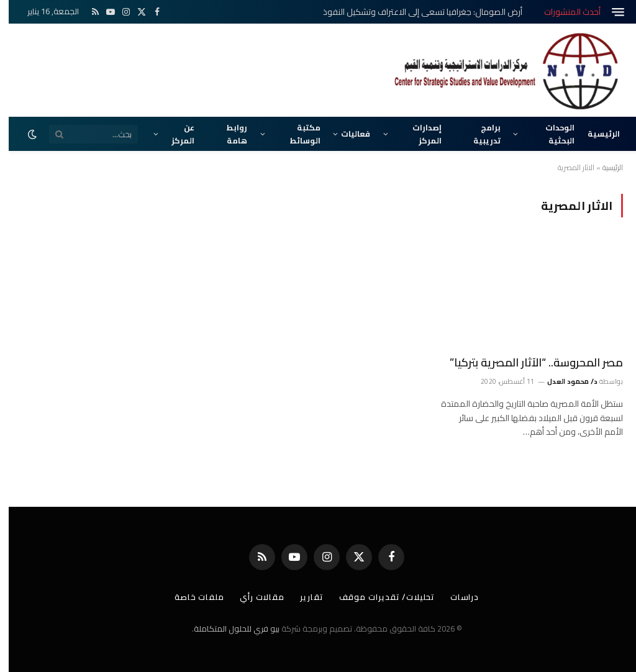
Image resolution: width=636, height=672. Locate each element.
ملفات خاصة (191, 597)
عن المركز (174, 134)
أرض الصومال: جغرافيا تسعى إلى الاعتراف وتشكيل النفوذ (414, 12)
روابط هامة (228, 134)
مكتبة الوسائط (297, 134)
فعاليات (347, 134)
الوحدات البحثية (551, 134)
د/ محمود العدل (564, 381)
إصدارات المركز (418, 134)
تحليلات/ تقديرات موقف (378, 597)
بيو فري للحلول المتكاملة (228, 629)
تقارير (303, 597)
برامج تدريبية (478, 134)
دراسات (456, 597)
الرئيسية (595, 134)
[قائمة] (609, 12)
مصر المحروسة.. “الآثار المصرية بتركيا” (528, 363)
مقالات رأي (253, 597)
